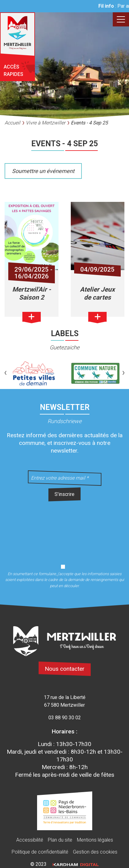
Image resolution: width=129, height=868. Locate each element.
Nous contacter (65, 669)
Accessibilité (30, 840)
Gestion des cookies (95, 852)
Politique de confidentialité (40, 852)
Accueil (12, 123)
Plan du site (60, 840)
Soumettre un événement (43, 171)
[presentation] (65, 529)
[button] (6, 373)
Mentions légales (95, 840)
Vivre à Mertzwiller (46, 123)
